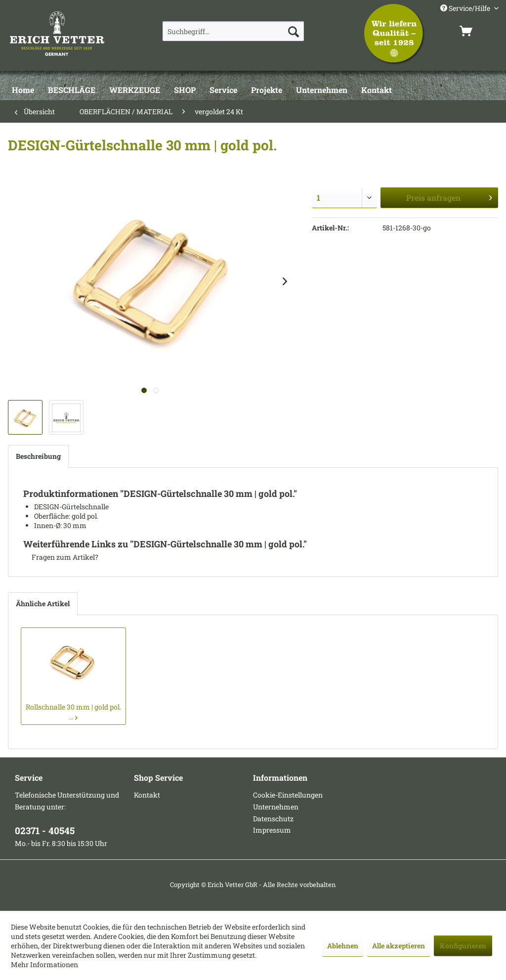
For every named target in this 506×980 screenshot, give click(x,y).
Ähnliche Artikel (43, 603)
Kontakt (147, 795)
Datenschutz (273, 819)
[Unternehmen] (322, 90)
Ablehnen (343, 946)
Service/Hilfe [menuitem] (466, 8)
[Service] (223, 90)
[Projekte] (267, 90)
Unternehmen (276, 807)
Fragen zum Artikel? (61, 557)
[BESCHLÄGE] (72, 90)
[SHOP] (185, 90)
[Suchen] (294, 31)
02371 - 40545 (45, 830)
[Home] (23, 90)
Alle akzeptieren (399, 946)
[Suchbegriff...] (233, 31)
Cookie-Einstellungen (288, 795)
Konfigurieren (463, 946)
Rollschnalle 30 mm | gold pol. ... (73, 712)
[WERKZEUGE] (135, 90)
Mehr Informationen (44, 964)
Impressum (272, 830)
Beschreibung (38, 456)
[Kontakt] (377, 90)
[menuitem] (233, 31)
